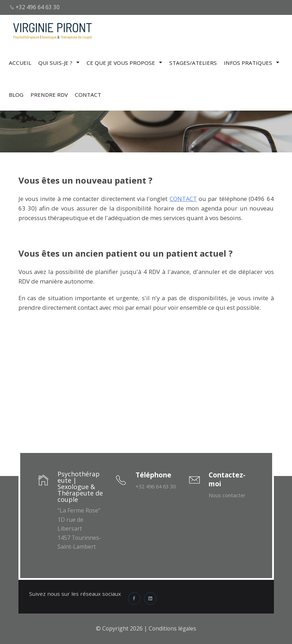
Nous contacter (228, 495)
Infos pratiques (252, 62)
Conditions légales (172, 628)
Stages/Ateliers (193, 62)
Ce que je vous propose (124, 62)
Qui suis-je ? (59, 62)
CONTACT (88, 94)
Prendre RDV (49, 94)
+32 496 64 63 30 (36, 7)
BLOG (16, 94)
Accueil (20, 62)
